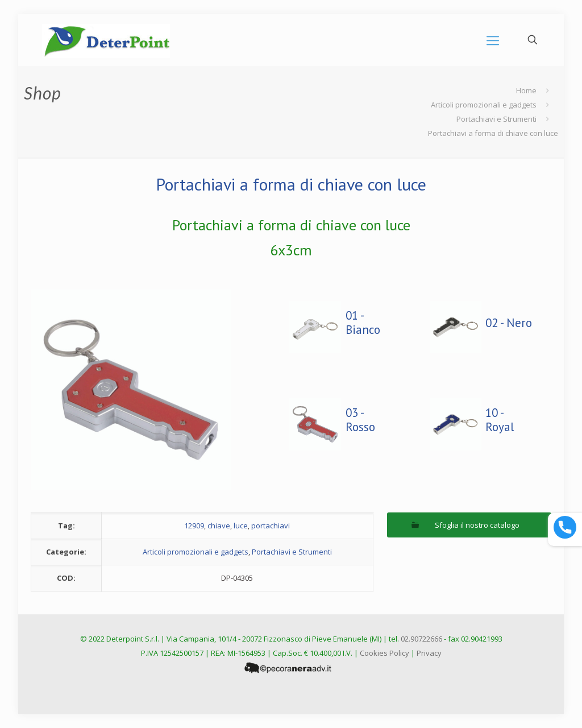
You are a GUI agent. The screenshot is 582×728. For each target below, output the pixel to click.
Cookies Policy (384, 653)
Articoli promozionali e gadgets (484, 105)
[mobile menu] (493, 40)
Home (526, 90)
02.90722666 (421, 639)
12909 (194, 526)
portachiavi (271, 526)
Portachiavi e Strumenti (496, 119)
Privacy (429, 653)
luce (241, 526)
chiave (219, 526)
